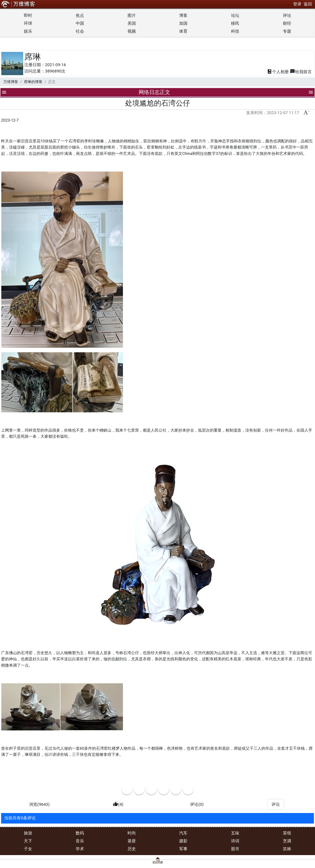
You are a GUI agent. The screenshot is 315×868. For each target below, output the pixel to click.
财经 (287, 23)
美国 (132, 23)
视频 (132, 31)
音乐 (80, 841)
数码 (80, 833)
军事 (183, 849)
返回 (308, 4)
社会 (80, 31)
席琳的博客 (33, 82)
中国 (80, 23)
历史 (132, 849)
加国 (183, 23)
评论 (287, 15)
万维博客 (11, 82)
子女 (28, 849)
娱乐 (28, 31)
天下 (28, 841)
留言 (301, 72)
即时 (28, 15)
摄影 (183, 841)
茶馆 (287, 833)
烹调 (287, 841)
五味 (235, 833)
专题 (287, 31)
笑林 (287, 849)
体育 (183, 31)
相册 (278, 72)
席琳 (33, 57)
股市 (235, 849)
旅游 (28, 833)
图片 (132, 15)
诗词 (235, 841)
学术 (80, 849)
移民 (235, 23)
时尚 (132, 833)
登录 (297, 4)
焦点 (80, 15)
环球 (28, 23)
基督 (132, 841)
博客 (183, 15)
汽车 (183, 833)
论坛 (235, 15)
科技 (235, 31)
